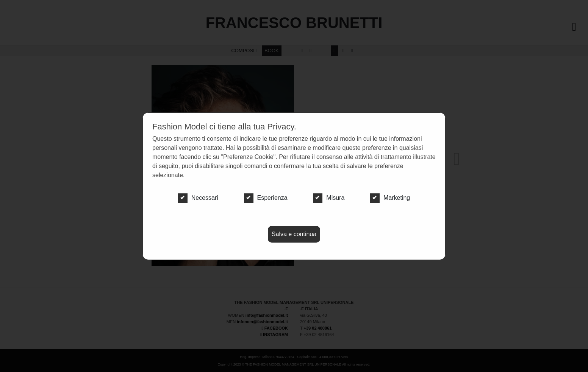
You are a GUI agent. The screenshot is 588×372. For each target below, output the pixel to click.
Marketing (390, 198)
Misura (329, 198)
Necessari (198, 198)
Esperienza (266, 198)
